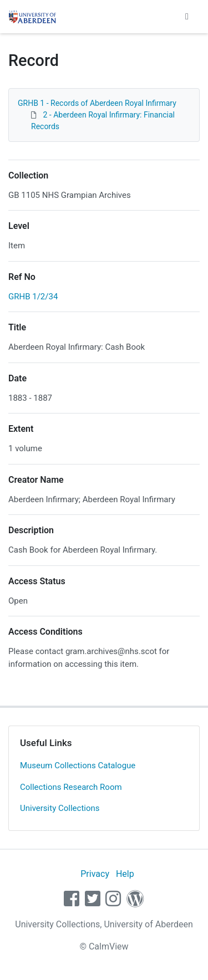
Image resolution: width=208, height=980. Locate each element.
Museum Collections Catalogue (78, 765)
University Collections (60, 808)
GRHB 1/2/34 (33, 297)
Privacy (95, 874)
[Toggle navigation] (187, 17)
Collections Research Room (71, 787)
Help (125, 874)
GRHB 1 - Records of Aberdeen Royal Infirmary (97, 103)
